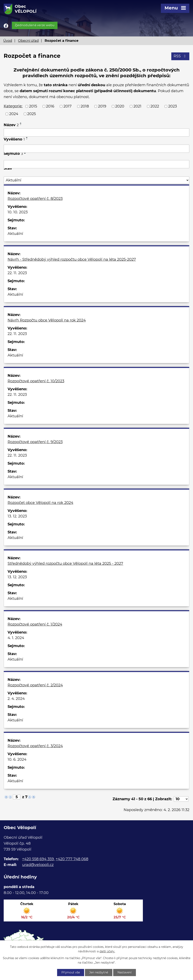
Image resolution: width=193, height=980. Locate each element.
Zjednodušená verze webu (35, 25)
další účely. (107, 952)
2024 (14, 114)
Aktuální (15, 234)
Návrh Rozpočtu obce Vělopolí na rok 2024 (47, 320)
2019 (102, 106)
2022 (155, 106)
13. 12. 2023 (17, 516)
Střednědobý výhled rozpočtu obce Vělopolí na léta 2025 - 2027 (65, 564)
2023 (173, 106)
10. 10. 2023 (18, 212)
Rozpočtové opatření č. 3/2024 (35, 746)
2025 (32, 114)
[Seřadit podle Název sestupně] (21, 125)
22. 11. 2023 (17, 273)
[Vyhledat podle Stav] (96, 180)
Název (11, 125)
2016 (50, 106)
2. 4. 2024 (16, 699)
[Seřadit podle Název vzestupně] (21, 123)
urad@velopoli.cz (38, 865)
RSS (180, 56)
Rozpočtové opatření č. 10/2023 (36, 381)
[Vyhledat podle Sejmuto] (96, 164)
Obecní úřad (28, 41)
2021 (137, 106)
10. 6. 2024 (17, 759)
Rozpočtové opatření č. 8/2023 (35, 199)
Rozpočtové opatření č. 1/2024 (35, 624)
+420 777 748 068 (72, 859)
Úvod (8, 41)
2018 (85, 106)
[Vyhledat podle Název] (96, 132)
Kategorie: (13, 106)
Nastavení (125, 972)
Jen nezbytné (99, 972)
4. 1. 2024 (16, 638)
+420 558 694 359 (38, 859)
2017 (68, 106)
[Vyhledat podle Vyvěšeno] (96, 149)
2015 (33, 106)
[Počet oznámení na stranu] (181, 799)
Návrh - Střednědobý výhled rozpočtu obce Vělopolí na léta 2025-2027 (72, 259)
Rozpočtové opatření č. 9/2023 (35, 442)
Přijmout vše (71, 972)
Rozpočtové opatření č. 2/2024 (35, 685)
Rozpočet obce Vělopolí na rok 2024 (40, 503)
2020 (120, 106)
